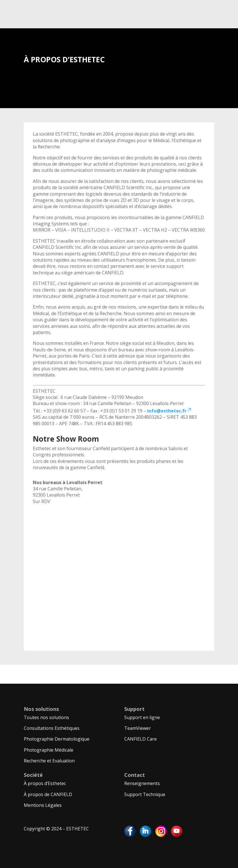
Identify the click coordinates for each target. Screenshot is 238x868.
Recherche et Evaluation (49, 761)
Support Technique (145, 794)
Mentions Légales (43, 805)
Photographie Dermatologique (57, 739)
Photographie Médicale (49, 750)
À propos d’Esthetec (45, 783)
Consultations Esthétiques (52, 728)
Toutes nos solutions (46, 717)
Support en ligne (142, 717)
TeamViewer (138, 728)
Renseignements (142, 783)
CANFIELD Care (141, 739)
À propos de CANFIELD (48, 794)
